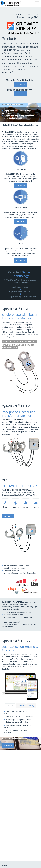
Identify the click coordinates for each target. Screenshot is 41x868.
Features (10, 706)
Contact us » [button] (8, 745)
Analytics (21, 706)
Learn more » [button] (20, 84)
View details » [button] (20, 186)
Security (31, 706)
